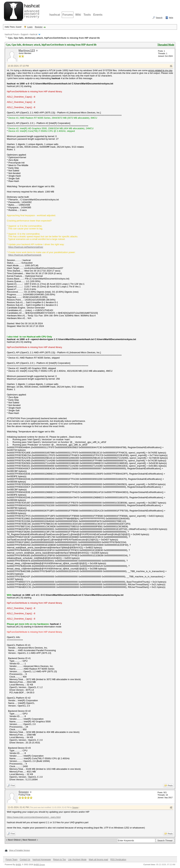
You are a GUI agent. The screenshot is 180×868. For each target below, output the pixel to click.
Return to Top (60, 860)
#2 (171, 807)
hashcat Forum (12, 34)
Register (39, 27)
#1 (171, 66)
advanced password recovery (31, 11)
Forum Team (12, 860)
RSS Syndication (118, 860)
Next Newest (29, 840)
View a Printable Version (19, 850)
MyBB (18, 864)
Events (98, 15)
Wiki (78, 15)
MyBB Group (39, 864)
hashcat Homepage (42, 860)
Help (171, 18)
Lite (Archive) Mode (77, 860)
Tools (87, 15)
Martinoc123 (27, 51)
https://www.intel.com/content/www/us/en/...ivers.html (34, 817)
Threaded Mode (166, 45)
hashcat (55, 15)
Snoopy (24, 792)
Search (159, 18)
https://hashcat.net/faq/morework (25, 255)
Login (30, 27)
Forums (68, 15)
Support (24, 34)
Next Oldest (14, 840)
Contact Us (25, 860)
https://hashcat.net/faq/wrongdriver (26, 247)
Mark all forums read (98, 860)
